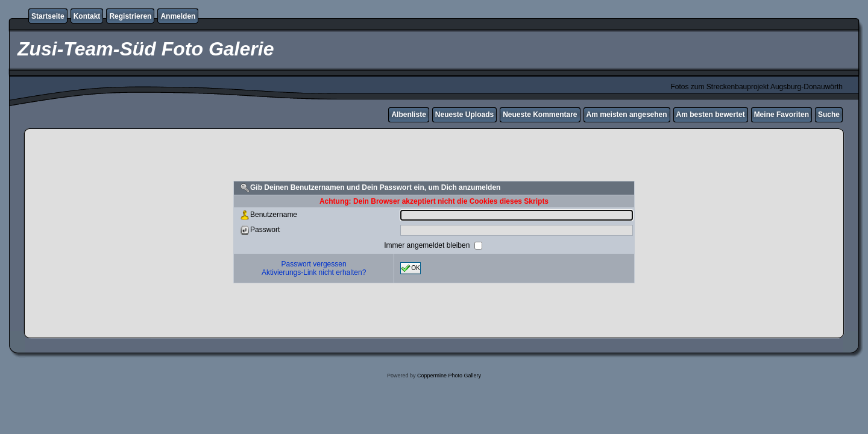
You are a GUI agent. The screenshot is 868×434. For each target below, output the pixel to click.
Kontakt (87, 16)
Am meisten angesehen (627, 115)
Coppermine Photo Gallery (449, 376)
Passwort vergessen (314, 264)
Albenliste (408, 115)
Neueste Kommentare (540, 115)
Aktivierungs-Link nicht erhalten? (314, 272)
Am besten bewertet (711, 115)
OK (410, 268)
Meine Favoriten (782, 115)
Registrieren (130, 16)
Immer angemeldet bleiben (428, 245)
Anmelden (178, 16)
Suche (829, 115)
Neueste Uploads (464, 115)
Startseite (48, 16)
